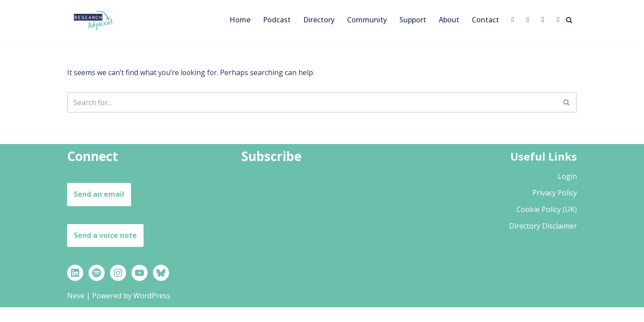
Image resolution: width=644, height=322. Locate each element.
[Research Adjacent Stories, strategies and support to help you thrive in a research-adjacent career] (94, 20)
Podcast (277, 20)
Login (567, 191)
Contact (485, 20)
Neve (76, 310)
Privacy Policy (555, 207)
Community (367, 20)
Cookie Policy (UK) (547, 224)
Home (240, 20)
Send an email (99, 209)
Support (413, 20)
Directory (319, 20)
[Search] (569, 20)
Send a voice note (105, 250)
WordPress (152, 310)
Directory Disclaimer (543, 241)
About (449, 20)
